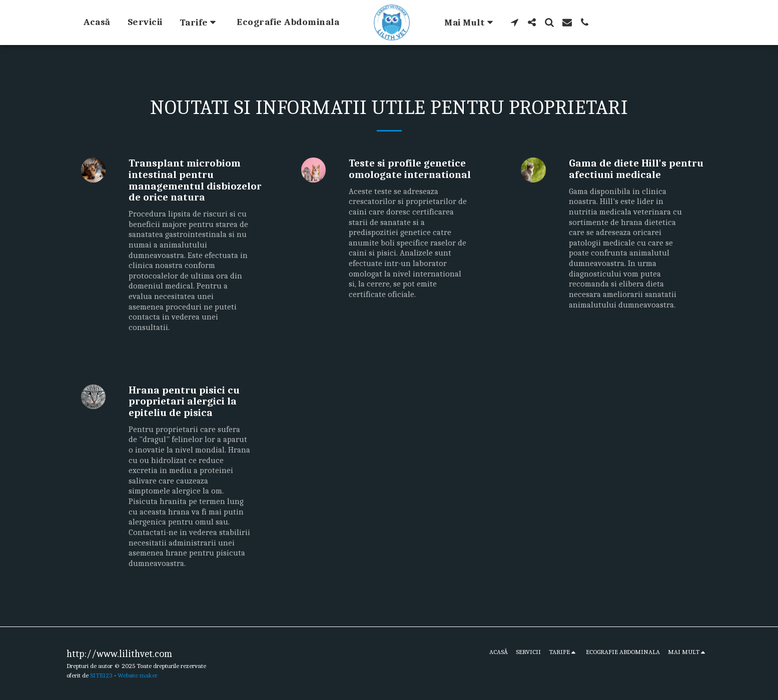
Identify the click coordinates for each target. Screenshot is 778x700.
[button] (200, 22)
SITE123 (101, 675)
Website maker (138, 675)
